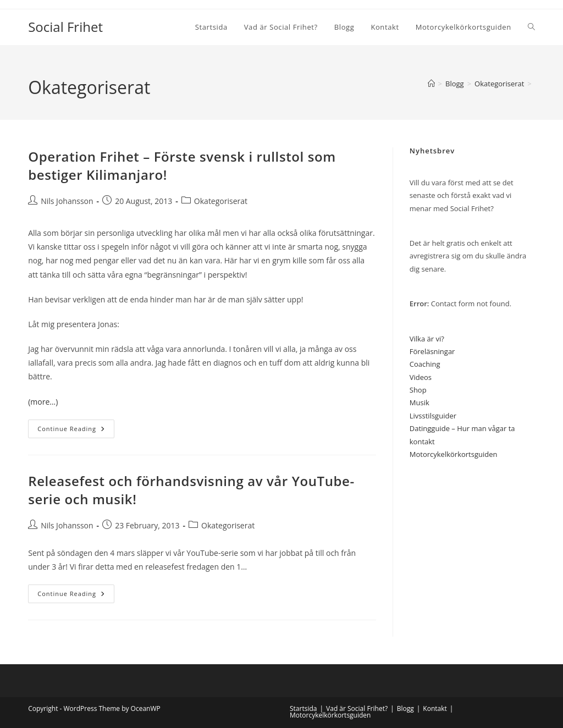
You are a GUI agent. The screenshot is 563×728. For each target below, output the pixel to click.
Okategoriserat (221, 201)
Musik (420, 402)
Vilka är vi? (427, 339)
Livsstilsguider (433, 416)
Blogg (405, 708)
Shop (418, 390)
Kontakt (435, 708)
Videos (421, 377)
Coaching (425, 364)
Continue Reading (76, 431)
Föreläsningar (432, 351)
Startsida (303, 708)
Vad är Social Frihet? (357, 708)
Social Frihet (65, 27)
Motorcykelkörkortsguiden (454, 454)
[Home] (431, 84)
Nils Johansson (67, 201)
